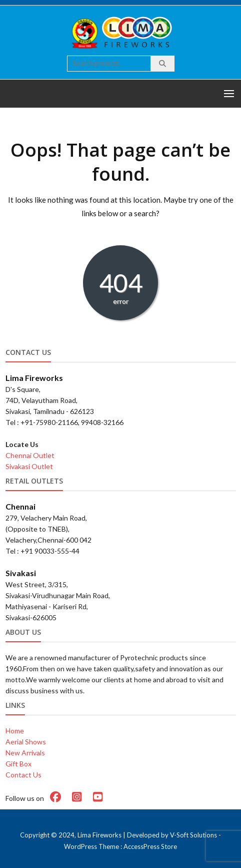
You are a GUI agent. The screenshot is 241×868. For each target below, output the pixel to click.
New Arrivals (25, 753)
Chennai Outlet (30, 455)
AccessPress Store (150, 846)
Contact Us (23, 775)
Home (15, 731)
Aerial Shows (26, 742)
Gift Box (18, 764)
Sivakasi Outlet (29, 466)
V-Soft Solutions (193, 835)
